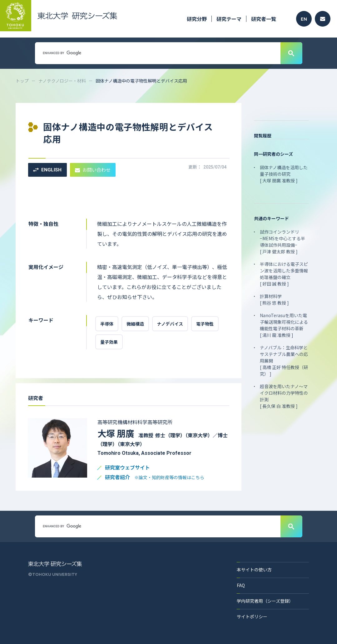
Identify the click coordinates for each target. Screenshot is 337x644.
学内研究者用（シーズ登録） (265, 601)
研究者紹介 (155, 477)
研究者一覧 (264, 19)
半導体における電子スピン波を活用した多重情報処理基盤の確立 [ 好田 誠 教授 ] (284, 274)
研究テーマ (229, 19)
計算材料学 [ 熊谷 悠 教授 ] (274, 299)
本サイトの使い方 (254, 570)
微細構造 (135, 324)
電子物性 (205, 324)
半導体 (107, 324)
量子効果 (109, 342)
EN (304, 19)
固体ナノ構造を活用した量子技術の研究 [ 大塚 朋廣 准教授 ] (284, 174)
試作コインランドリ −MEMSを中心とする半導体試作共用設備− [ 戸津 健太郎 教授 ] (282, 242)
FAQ (241, 585)
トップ (22, 81)
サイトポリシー (252, 616)
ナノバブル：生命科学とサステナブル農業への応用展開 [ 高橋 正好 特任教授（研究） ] (284, 361)
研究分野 (197, 19)
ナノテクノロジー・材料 (62, 81)
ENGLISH (47, 170)
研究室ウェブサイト (127, 468)
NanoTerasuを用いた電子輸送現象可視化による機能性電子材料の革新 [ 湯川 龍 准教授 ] (284, 325)
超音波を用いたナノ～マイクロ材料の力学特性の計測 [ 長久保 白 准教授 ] (284, 396)
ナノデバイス (170, 324)
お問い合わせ (93, 170)
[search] (157, 53)
